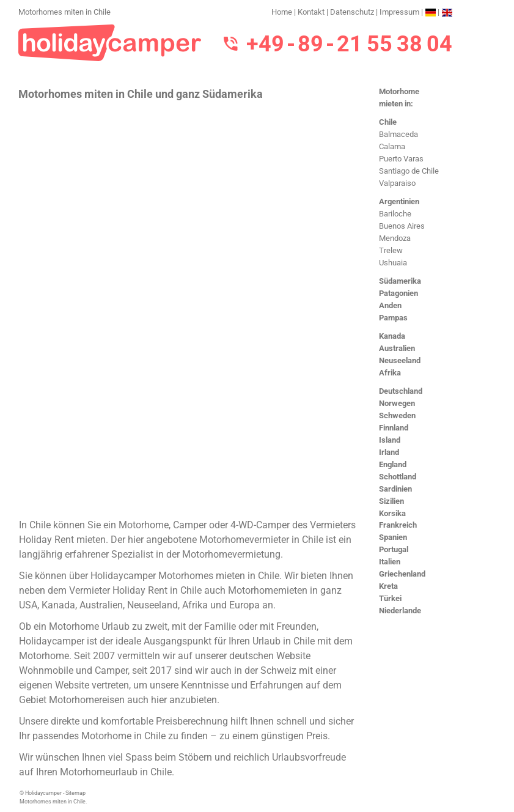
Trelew (391, 250)
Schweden (397, 415)
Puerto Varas (401, 159)
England (393, 464)
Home (282, 12)
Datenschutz (352, 12)
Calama (392, 146)
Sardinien (395, 489)
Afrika (390, 373)
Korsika (392, 513)
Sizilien (391, 501)
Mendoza (395, 238)
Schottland (398, 477)
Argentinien (399, 201)
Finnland (394, 428)
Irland (389, 452)
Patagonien (398, 293)
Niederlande (400, 611)
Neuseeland (400, 360)
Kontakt (311, 12)
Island (390, 440)
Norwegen (397, 403)
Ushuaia (393, 263)
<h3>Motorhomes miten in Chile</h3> (188, 308)
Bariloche (395, 214)
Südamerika (400, 281)
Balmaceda (398, 134)
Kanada (392, 336)
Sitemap (75, 793)
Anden (390, 305)
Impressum (399, 12)
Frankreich (398, 525)
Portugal (394, 549)
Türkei (390, 598)
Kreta (388, 586)
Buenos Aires (402, 226)
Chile (388, 122)
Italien (390, 562)
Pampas (393, 318)
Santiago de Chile (409, 171)
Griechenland (402, 574)
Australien (397, 348)
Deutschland (401, 391)
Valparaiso (397, 183)
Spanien (393, 537)
